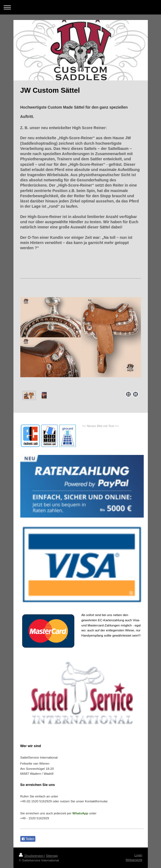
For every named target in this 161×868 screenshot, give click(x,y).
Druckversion (32, 856)
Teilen (28, 839)
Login (138, 855)
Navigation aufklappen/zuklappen (80, 7)
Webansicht (134, 860)
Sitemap (52, 856)
